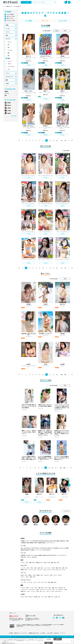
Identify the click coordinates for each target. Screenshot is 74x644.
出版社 (7, 25)
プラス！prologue (34, 555)
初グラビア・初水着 (34, 597)
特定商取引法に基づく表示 (34, 633)
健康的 (9, 58)
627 (61, 468)
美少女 (24, 575)
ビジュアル (8, 39)
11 (56, 468)
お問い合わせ (56, 633)
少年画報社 (23, 543)
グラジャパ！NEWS (11, 20)
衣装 (7, 35)
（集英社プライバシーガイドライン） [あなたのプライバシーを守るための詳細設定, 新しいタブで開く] (8, 643)
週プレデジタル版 (11, 16)
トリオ (30, 582)
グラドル (25, 588)
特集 (6, 95)
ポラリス (29, 557)
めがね (47, 563)
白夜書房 (40, 543)
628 (64, 468)
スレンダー (10, 42)
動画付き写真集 (42, 555)
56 (65, 141)
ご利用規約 (11, 633)
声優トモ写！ (24, 557)
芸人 (43, 591)
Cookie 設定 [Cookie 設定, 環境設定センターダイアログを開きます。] (49, 639)
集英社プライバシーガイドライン (21, 633)
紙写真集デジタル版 (25, 555)
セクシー (25, 577)
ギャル (9, 69)
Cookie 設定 (43, 633)
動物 (51, 597)
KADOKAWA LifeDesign (44, 541)
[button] (69, 485)
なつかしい (49, 575)
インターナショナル (11, 66)
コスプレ (25, 563)
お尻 (8, 47)
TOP (4, 6)
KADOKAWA (35, 541)
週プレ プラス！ (10, 18)
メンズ (44, 597)
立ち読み (29, 65)
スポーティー (10, 64)
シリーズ (8, 32)
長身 (8, 56)
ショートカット (10, 50)
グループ (37, 582)
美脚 (8, 53)
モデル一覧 (14, 116)
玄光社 (51, 541)
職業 (7, 80)
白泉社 (36, 543)
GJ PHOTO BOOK (43, 548)
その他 (7, 83)
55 (62, 141)
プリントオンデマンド (62, 555)
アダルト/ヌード (58, 591)
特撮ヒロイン (25, 591)
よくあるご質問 (49, 633)
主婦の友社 (62, 541)
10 (57, 141)
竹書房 (28, 543)
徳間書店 (32, 543)
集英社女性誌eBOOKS (26, 550)
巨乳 (8, 45)
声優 (55, 588)
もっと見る (66, 511)
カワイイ (58, 575)
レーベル (8, 28)
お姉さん (32, 575)
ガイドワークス (29, 541)
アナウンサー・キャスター (48, 590)
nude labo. (34, 557)
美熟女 (40, 575)
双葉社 (44, 543)
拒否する (58, 639)
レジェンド (35, 591)
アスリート (50, 591)
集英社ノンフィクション (37, 550)
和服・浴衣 (55, 563)
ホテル (44, 582)
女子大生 (62, 588)
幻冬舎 (55, 541)
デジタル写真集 (10, 14)
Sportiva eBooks (47, 550)
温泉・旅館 (53, 582)
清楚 (33, 577)
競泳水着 (39, 563)
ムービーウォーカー (50, 543)
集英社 (58, 541)
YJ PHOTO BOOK (35, 548)
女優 (41, 588)
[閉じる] (72, 641)
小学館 (67, 541)
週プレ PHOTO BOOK (26, 548)
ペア (23, 582)
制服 (32, 563)
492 (65, 375)
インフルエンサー (62, 590)
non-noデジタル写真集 (63, 548)
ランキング (7, 93)
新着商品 (6, 91)
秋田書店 (23, 541)
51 (62, 268)
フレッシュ (10, 61)
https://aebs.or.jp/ (20, 626)
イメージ (8, 73)
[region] (37, 641)
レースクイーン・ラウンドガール (30, 590)
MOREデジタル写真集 (53, 548)
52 (65, 268)
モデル (48, 588)
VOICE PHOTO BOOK (51, 555)
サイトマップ (63, 633)
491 (62, 375)
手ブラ (24, 597)
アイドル (34, 588)
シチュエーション (9, 77)
